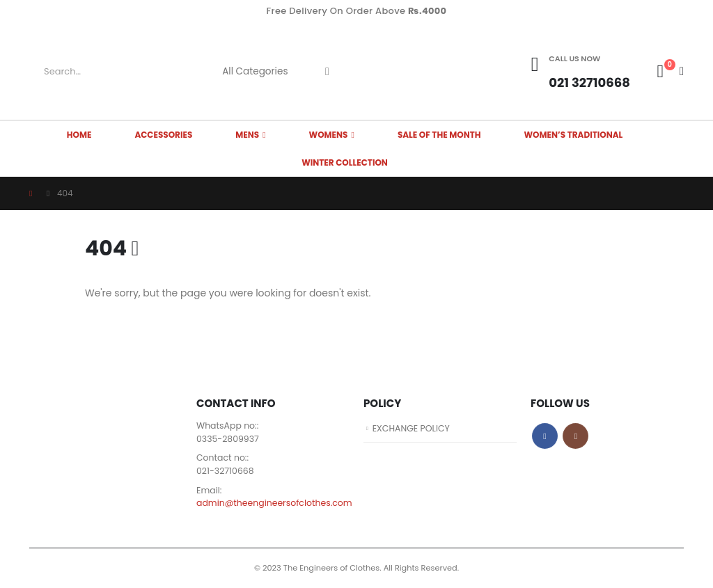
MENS (247, 135)
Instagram (575, 436)
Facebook (545, 436)
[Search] (327, 72)
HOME (79, 135)
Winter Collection (345, 162)
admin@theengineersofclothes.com (275, 503)
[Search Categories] (260, 72)
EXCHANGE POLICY (412, 428)
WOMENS (329, 135)
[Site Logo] (409, 71)
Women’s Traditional (574, 135)
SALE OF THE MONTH (439, 135)
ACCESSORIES (163, 135)
